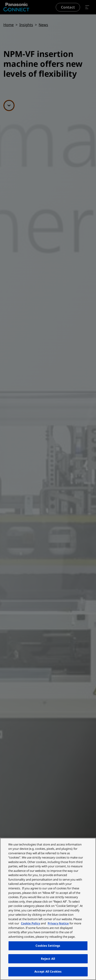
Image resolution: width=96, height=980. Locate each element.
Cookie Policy (30, 923)
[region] (48, 909)
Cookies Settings (48, 946)
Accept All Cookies (48, 971)
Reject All (48, 959)
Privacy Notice (58, 923)
